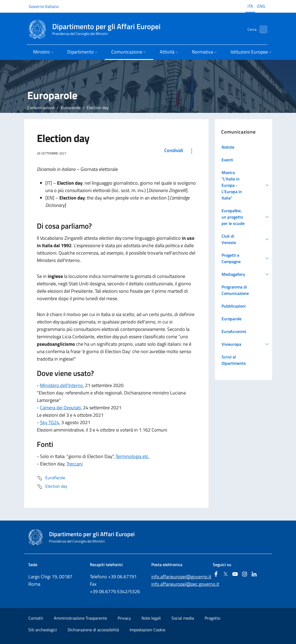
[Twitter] (226, 574)
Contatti (36, 618)
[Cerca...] (261, 29)
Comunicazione (41, 108)
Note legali (151, 618)
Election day (52, 487)
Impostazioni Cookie (147, 630)
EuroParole (51, 478)
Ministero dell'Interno (61, 385)
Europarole (71, 108)
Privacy (124, 618)
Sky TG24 (50, 422)
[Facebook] (216, 574)
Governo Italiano (44, 6)
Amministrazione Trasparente (80, 618)
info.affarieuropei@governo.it (181, 577)
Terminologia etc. (132, 456)
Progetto (212, 618)
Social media (183, 618)
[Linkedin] (254, 574)
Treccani (75, 464)
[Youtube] (235, 574)
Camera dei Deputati (60, 408)
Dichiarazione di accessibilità (93, 630)
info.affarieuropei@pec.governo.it (185, 584)
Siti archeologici (43, 630)
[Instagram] (245, 574)
